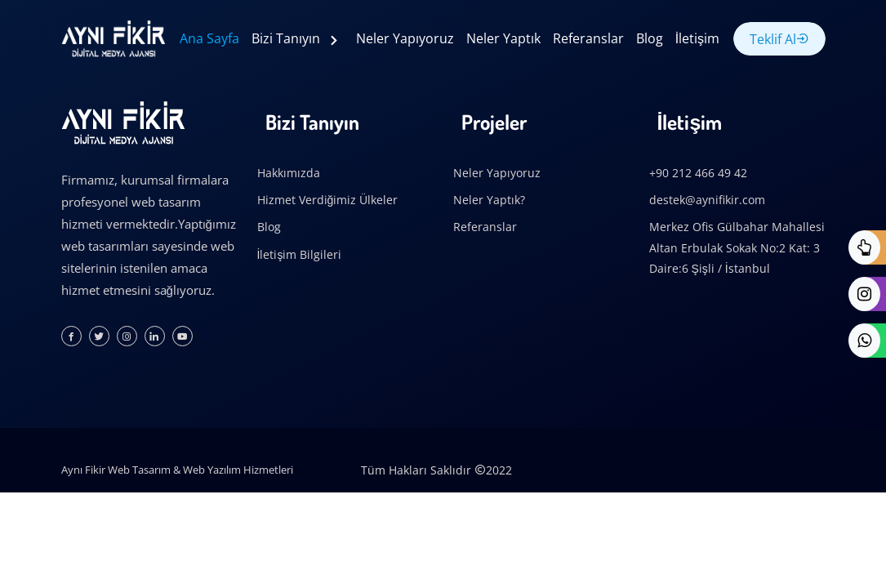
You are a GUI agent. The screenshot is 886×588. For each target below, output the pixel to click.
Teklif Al (779, 39)
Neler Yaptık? (489, 200)
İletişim (697, 38)
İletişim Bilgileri (300, 254)
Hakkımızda (289, 173)
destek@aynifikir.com (707, 200)
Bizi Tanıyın (287, 38)
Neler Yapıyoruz (405, 38)
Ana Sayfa (209, 38)
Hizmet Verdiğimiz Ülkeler (328, 200)
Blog (650, 38)
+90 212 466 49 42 (698, 173)
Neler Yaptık (503, 38)
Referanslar (588, 38)
